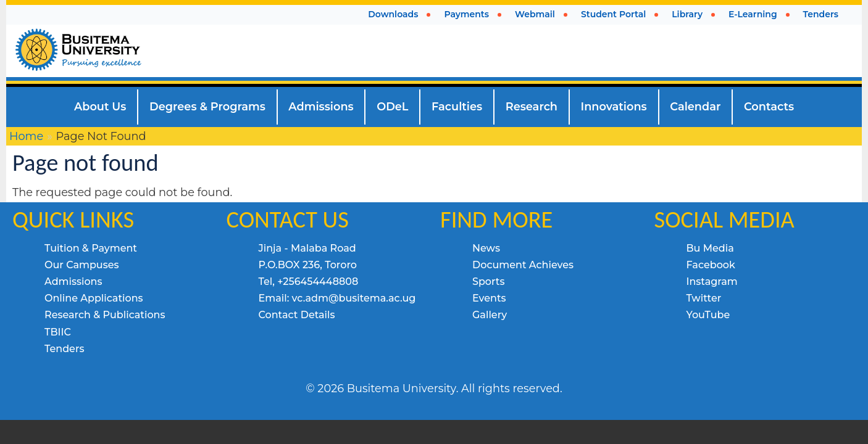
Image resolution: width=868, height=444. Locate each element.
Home (26, 136)
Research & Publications (105, 315)
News (486, 248)
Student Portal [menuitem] (613, 14)
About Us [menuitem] (100, 106)
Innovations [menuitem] (614, 106)
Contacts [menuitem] (769, 106)
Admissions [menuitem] (321, 106)
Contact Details (297, 315)
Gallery (490, 315)
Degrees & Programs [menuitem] (207, 106)
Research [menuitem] (532, 106)
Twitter (704, 298)
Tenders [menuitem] (821, 14)
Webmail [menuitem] (535, 14)
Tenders (64, 349)
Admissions (73, 282)
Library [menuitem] (687, 14)
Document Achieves (523, 265)
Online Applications (94, 298)
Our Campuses (82, 265)
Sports (488, 282)
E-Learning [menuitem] (753, 14)
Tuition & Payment (91, 248)
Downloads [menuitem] (393, 14)
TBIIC (58, 332)
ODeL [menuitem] (392, 106)
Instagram (712, 282)
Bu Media (710, 248)
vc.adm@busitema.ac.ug (354, 298)
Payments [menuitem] (466, 14)
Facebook (711, 265)
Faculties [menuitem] (457, 106)
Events (489, 298)
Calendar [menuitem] (695, 106)
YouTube (708, 315)
